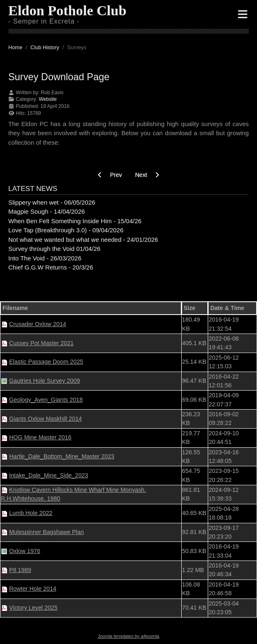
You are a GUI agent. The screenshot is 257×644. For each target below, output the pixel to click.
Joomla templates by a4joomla (128, 636)
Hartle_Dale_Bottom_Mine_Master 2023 (62, 456)
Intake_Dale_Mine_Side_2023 (49, 475)
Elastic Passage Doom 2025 (46, 362)
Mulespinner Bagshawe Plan (47, 532)
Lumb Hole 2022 (31, 513)
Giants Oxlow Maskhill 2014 (46, 419)
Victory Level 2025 (33, 608)
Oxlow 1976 (25, 551)
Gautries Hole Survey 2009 (44, 381)
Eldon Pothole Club (67, 11)
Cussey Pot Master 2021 (41, 343)
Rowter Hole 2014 (33, 589)
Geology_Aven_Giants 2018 (46, 400)
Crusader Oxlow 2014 (38, 324)
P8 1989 (20, 570)
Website (48, 99)
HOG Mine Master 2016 (40, 437)
